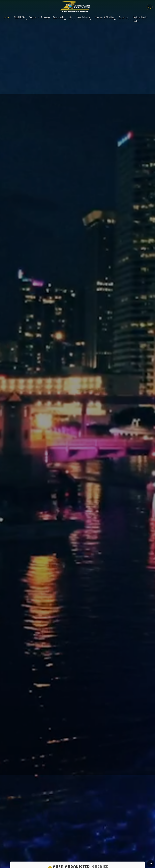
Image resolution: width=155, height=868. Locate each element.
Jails (70, 17)
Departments (58, 17)
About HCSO (19, 17)
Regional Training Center (141, 19)
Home (7, 17)
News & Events (84, 17)
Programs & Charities (104, 17)
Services (33, 17)
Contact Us (123, 17)
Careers (45, 17)
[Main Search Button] (149, 7)
